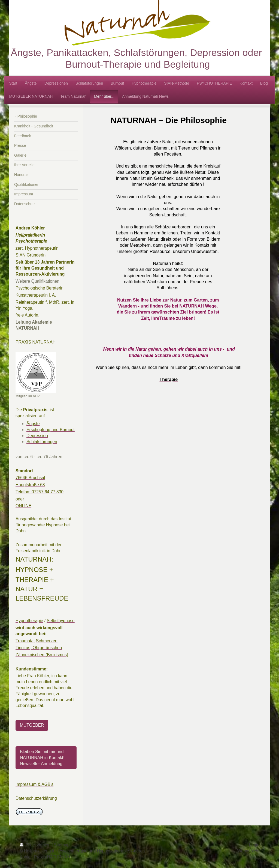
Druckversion (36, 845)
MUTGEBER (32, 725)
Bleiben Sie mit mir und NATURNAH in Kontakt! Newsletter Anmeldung (42, 758)
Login (254, 845)
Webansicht (248, 851)
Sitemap (62, 845)
